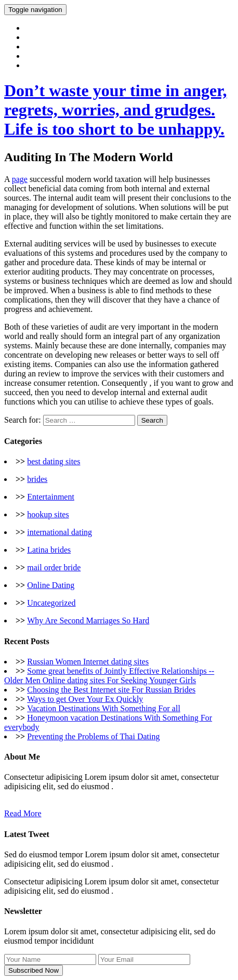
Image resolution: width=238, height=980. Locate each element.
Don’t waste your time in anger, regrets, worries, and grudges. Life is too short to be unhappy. (115, 110)
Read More (23, 813)
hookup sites (48, 514)
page (20, 179)
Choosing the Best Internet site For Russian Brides (111, 690)
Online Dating (51, 585)
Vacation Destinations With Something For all (104, 708)
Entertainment (51, 497)
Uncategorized (51, 603)
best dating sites (54, 461)
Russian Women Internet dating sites (88, 662)
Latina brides (49, 550)
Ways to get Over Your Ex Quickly (85, 699)
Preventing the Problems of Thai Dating (93, 736)
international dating (59, 532)
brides (37, 479)
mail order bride (54, 567)
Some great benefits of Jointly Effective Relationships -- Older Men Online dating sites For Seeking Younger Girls (109, 676)
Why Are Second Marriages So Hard (88, 620)
